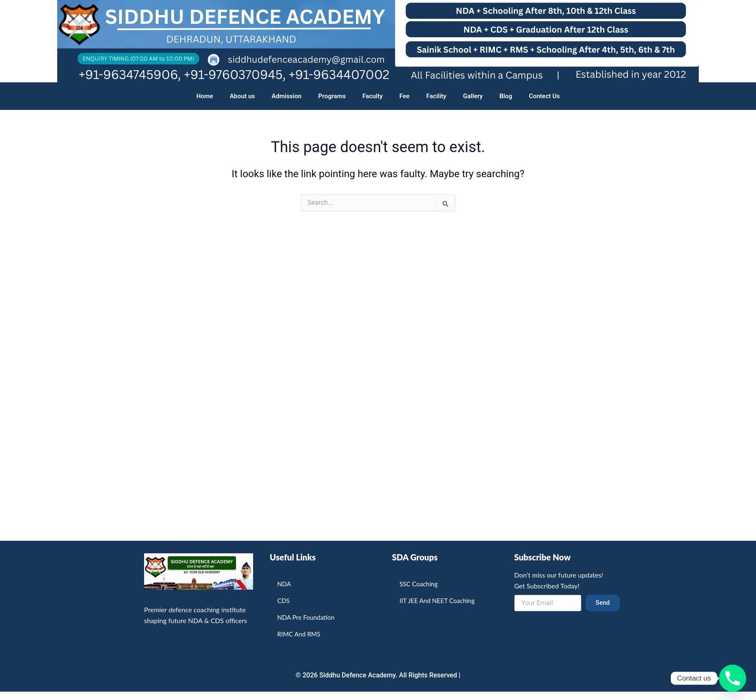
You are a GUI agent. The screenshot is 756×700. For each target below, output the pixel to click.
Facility (436, 96)
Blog (506, 96)
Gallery (473, 96)
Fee (404, 96)
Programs (332, 96)
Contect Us (544, 96)
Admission (287, 96)
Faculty (373, 96)
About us (242, 96)
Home (205, 96)
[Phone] (733, 678)
